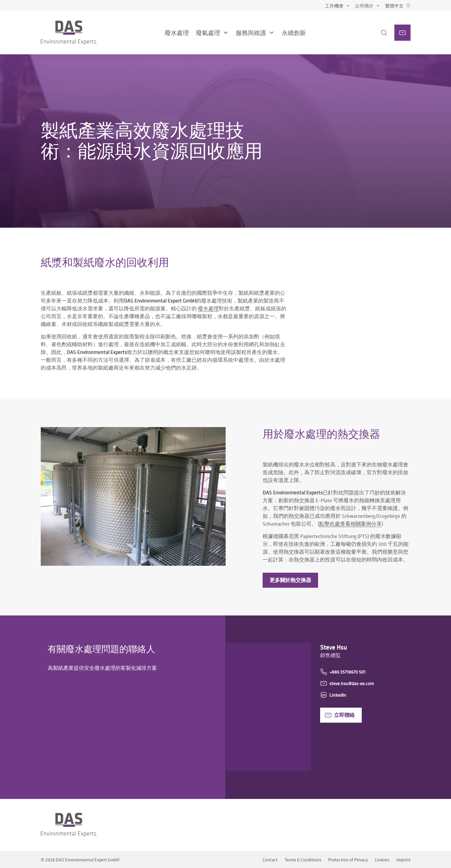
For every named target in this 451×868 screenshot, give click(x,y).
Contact (270, 860)
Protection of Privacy (348, 860)
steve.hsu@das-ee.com (347, 683)
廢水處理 (208, 308)
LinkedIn (333, 695)
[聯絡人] (402, 33)
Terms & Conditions (303, 860)
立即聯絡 (340, 715)
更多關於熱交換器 (290, 580)
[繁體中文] (398, 6)
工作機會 (338, 6)
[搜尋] (378, 33)
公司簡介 (368, 6)
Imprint (403, 860)
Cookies (382, 860)
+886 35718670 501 (343, 672)
